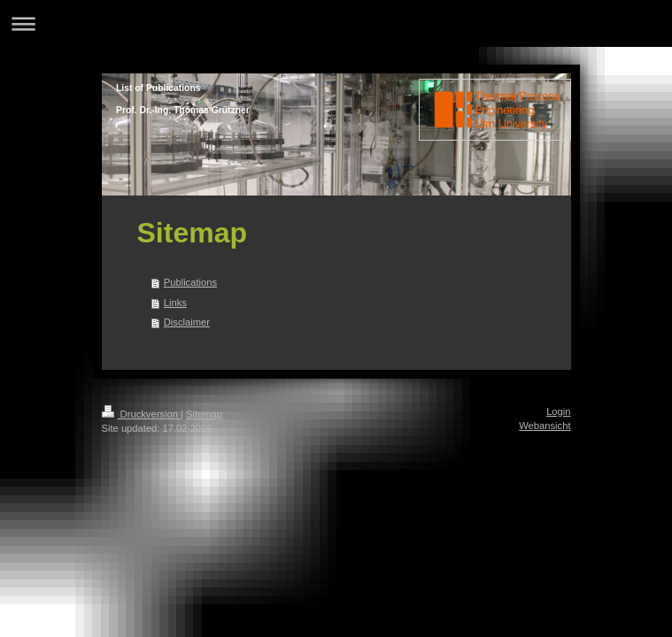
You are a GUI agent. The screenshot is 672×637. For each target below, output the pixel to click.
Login (558, 411)
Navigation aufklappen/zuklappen (336, 23)
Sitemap (204, 414)
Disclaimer (187, 322)
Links (175, 303)
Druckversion (142, 414)
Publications (190, 282)
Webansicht (545, 426)
